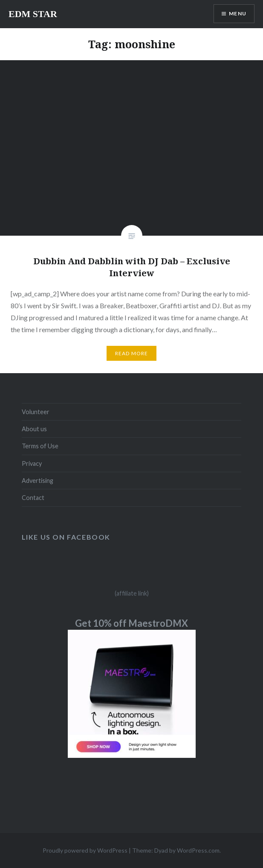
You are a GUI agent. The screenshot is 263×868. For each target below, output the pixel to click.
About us (34, 429)
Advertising (38, 481)
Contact (33, 498)
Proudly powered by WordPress (85, 850)
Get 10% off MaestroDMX (131, 623)
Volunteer (36, 412)
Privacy (32, 463)
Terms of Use (40, 446)
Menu (238, 13)
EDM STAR (33, 14)
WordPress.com (198, 850)
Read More (132, 353)
